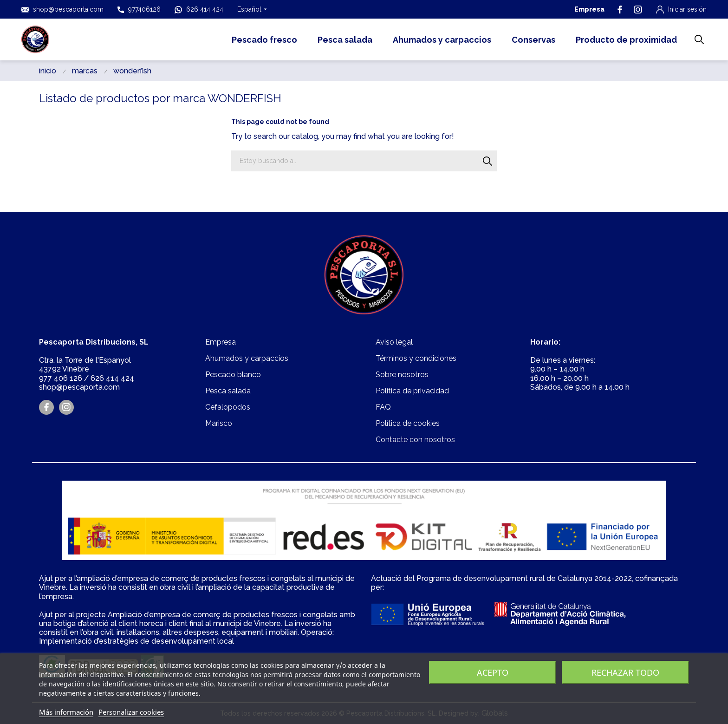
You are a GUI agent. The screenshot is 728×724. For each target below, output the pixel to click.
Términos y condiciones (416, 358)
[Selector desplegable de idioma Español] (252, 9)
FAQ (383, 407)
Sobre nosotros (402, 375)
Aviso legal (394, 342)
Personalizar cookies (131, 712)
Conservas (533, 40)
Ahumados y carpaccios (442, 40)
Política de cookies (408, 423)
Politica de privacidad (412, 391)
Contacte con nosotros (415, 440)
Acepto (493, 672)
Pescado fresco (264, 40)
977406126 (139, 9)
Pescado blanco (233, 375)
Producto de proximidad (626, 40)
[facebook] (620, 10)
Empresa (589, 9)
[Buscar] (488, 161)
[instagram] (638, 10)
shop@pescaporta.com (62, 10)
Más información (66, 712)
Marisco (219, 423)
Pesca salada (345, 40)
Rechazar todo (625, 672)
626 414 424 (199, 10)
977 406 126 (61, 378)
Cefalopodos (228, 407)
